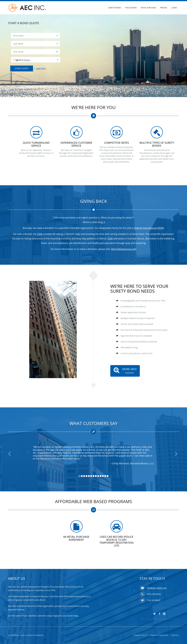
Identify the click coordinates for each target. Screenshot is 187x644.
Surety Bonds (114, 8)
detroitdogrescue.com (124, 249)
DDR (40, 234)
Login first (41, 68)
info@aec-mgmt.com (157, 588)
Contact (175, 635)
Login (174, 8)
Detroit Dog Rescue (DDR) (149, 228)
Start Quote (22, 68)
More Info (124, 370)
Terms (27, 60)
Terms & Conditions (159, 635)
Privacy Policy (140, 635)
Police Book (131, 8)
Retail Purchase (148, 8)
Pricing (164, 8)
